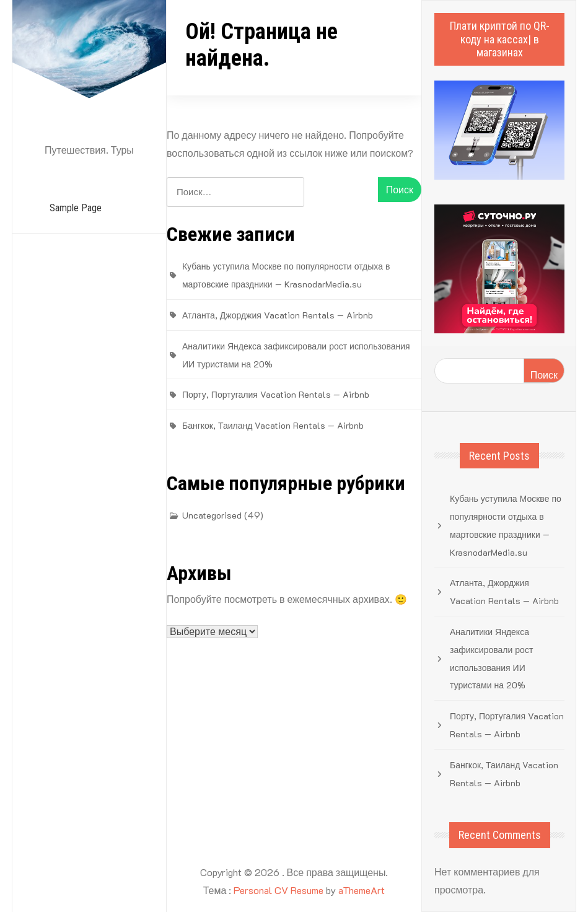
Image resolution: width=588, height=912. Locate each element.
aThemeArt (362, 890)
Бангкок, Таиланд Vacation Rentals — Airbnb (273, 425)
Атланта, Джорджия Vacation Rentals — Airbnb (278, 315)
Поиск (544, 375)
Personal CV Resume (279, 890)
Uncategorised (212, 515)
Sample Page (76, 208)
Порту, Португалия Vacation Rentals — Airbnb (276, 394)
